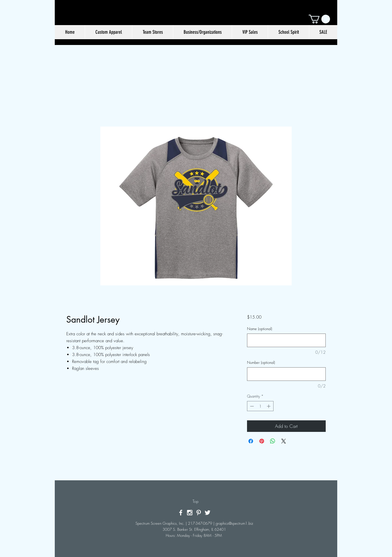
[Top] (196, 501)
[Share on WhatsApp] (273, 441)
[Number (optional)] (286, 374)
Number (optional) (261, 362)
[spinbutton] (260, 406)
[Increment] (269, 406)
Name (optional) (260, 329)
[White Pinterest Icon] (199, 513)
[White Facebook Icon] (181, 513)
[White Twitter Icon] (208, 513)
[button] (319, 19)
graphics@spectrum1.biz (234, 523)
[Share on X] (284, 441)
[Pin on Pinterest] (262, 441)
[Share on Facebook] (251, 441)
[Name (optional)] (286, 340)
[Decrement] (251, 406)
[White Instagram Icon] (190, 513)
